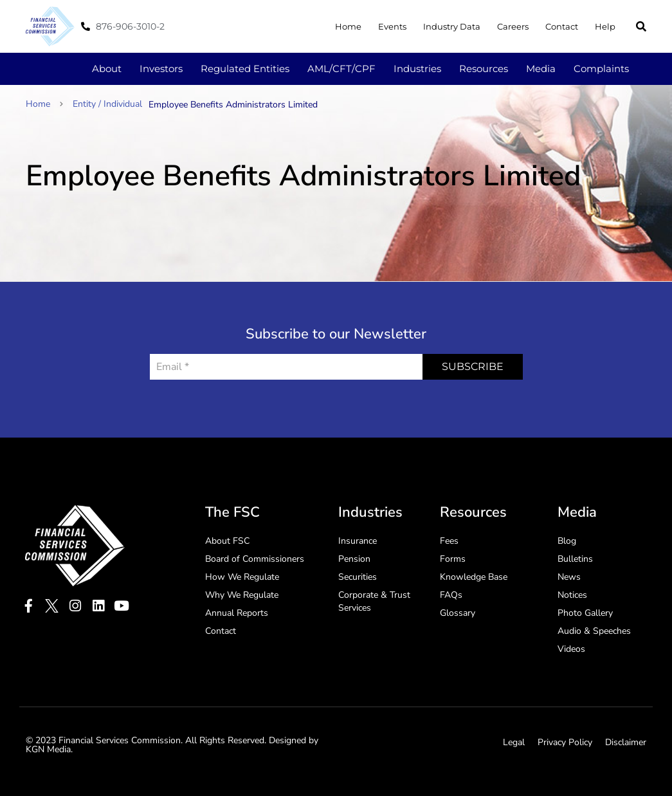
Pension (354, 559)
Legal (514, 742)
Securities (358, 577)
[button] (641, 26)
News (569, 577)
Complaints (601, 69)
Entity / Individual (107, 104)
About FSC (227, 541)
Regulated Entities (245, 69)
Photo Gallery (585, 613)
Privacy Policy (565, 742)
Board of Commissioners (255, 559)
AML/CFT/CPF (341, 69)
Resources (484, 69)
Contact (562, 26)
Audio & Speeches (594, 631)
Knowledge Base (474, 577)
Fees (449, 541)
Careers (513, 26)
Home (348, 26)
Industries (417, 69)
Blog (567, 541)
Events (392, 26)
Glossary (458, 613)
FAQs (451, 595)
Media (541, 69)
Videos (571, 649)
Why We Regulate (242, 595)
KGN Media (48, 749)
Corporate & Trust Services (374, 601)
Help (605, 26)
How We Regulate (242, 577)
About (107, 69)
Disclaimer (626, 742)
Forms (453, 559)
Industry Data (452, 26)
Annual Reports (237, 613)
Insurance (358, 541)
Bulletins (575, 559)
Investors (161, 69)
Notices (572, 595)
